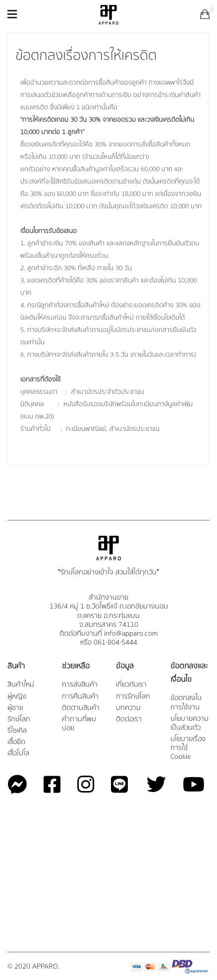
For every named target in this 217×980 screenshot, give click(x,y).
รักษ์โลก (19, 720)
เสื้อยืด (16, 742)
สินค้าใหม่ (21, 685)
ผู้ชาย (15, 708)
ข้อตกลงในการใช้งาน (186, 703)
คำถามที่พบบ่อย (79, 724)
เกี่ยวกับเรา (131, 685)
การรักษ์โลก (133, 697)
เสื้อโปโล (18, 754)
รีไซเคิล (17, 731)
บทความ (128, 708)
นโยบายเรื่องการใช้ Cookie (188, 748)
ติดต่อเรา (129, 720)
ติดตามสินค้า (81, 708)
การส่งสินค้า (80, 685)
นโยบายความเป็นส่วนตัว (190, 723)
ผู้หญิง (17, 697)
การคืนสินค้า (80, 697)
